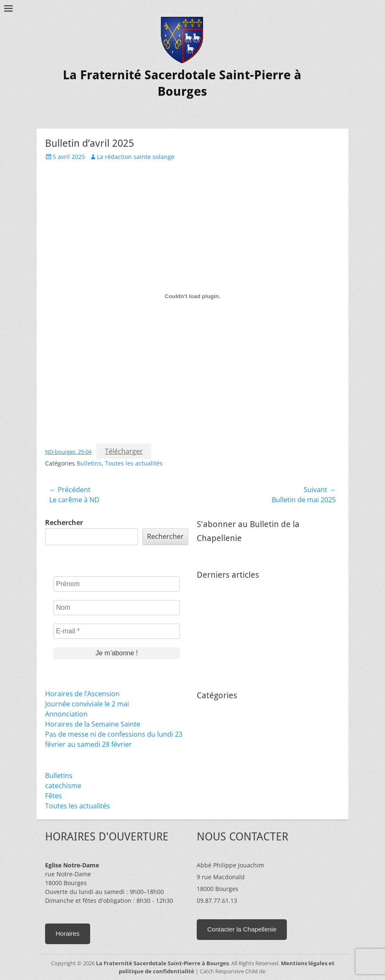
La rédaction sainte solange (136, 157)
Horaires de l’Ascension (82, 694)
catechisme (63, 786)
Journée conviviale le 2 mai (87, 704)
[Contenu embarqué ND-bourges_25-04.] (192, 296)
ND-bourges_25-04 (68, 452)
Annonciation (66, 714)
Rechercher (64, 522)
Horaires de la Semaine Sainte (93, 724)
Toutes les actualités (134, 463)
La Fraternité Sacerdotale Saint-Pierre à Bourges (162, 963)
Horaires (68, 933)
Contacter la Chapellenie (242, 929)
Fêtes (53, 796)
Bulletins (89, 463)
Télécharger (124, 451)
